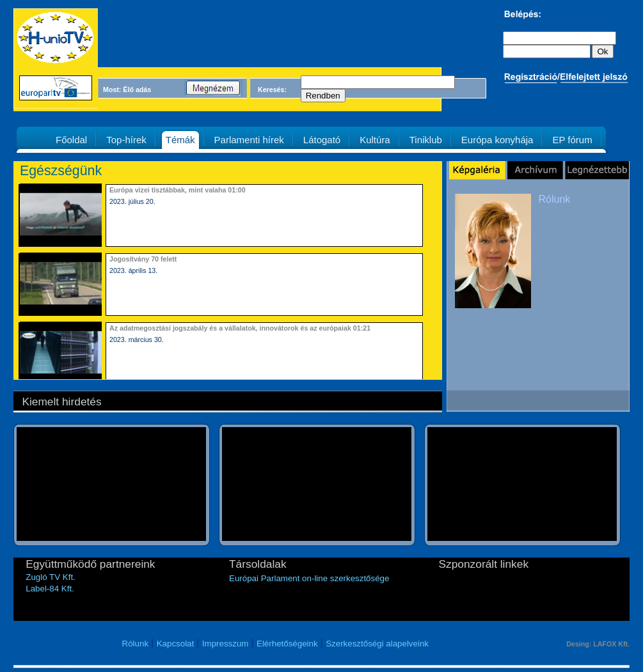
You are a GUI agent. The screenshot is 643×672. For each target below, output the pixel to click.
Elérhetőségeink (287, 644)
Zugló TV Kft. (51, 577)
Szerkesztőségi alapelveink (377, 644)
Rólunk (555, 199)
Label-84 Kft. (50, 589)
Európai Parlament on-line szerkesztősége (309, 578)
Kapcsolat (176, 644)
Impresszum (226, 644)
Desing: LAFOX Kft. (598, 644)
